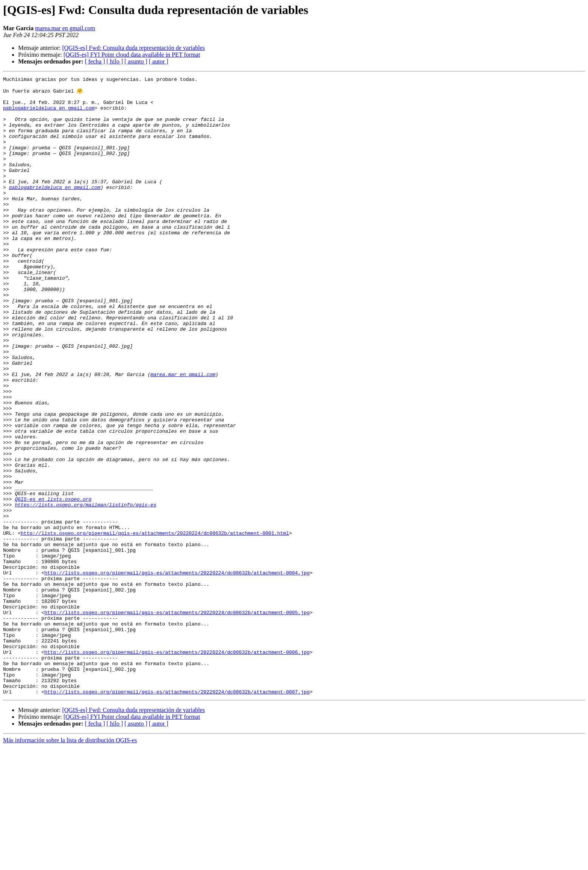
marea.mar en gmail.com (65, 28)
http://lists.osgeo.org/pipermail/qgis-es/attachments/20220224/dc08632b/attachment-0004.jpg (177, 672)
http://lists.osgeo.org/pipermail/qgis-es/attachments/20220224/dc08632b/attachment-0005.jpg (177, 720)
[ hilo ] (115, 61)
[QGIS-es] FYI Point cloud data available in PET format (132, 55)
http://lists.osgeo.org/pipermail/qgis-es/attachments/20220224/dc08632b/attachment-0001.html (155, 624)
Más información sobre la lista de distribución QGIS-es (70, 863)
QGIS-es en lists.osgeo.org (53, 584)
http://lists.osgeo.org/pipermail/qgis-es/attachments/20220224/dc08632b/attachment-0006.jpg (177, 767)
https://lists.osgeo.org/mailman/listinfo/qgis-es (85, 590)
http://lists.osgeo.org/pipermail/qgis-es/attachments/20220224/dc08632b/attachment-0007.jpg (177, 815)
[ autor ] (159, 61)
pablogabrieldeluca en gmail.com (49, 114)
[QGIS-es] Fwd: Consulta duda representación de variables (133, 48)
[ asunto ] (136, 61)
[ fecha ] (95, 61)
